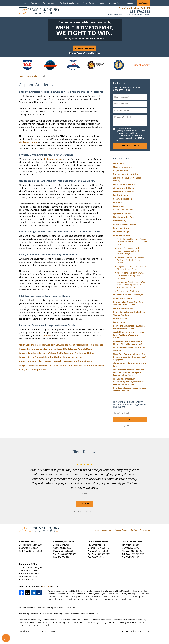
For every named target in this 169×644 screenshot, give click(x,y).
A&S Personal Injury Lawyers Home (39, 11)
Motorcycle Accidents (123, 167)
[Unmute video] (129, 571)
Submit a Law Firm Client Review (84, 512)
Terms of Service (87, 614)
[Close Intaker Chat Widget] (161, 571)
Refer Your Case (115, 3)
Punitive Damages (121, 232)
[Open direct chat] (157, 571)
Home (24, 3)
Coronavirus (119, 206)
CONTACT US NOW (130, 145)
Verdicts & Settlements (69, 3)
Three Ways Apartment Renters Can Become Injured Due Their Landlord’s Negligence (130, 357)
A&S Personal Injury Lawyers (47, 631)
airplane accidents (52, 159)
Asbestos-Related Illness (124, 192)
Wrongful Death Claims (124, 188)
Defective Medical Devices (125, 224)
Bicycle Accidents (121, 319)
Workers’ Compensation (124, 184)
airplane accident (28, 142)
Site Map (134, 530)
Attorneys (34, 3)
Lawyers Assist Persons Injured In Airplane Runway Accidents (51, 357)
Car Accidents (119, 163)
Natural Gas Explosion (123, 210)
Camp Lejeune (119, 322)
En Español (130, 3)
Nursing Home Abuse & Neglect (127, 174)
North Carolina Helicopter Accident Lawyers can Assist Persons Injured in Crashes (61, 345)
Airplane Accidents (122, 235)
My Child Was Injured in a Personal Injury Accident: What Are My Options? (129, 335)
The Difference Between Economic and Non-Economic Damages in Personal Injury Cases (128, 372)
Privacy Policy (121, 530)
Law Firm (46, 587)
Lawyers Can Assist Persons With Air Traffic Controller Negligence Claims (56, 353)
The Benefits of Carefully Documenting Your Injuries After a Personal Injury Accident (129, 382)
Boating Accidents (121, 195)
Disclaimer (107, 530)
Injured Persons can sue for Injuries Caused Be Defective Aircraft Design (56, 349)
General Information (122, 199)
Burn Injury (118, 202)
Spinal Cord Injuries (122, 213)
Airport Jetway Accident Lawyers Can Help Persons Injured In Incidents (55, 361)
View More (84, 504)
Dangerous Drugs (121, 228)
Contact (47, 336)
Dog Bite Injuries (121, 171)
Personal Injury (49, 3)
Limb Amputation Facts (124, 217)
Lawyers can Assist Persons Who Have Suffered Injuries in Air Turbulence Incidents (62, 365)
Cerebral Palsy (119, 221)
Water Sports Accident (123, 308)
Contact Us (144, 3)
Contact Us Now (84, 48)
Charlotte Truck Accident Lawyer (128, 295)
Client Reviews (89, 3)
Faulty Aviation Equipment (33, 369)
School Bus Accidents (123, 298)
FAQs (102, 3)
